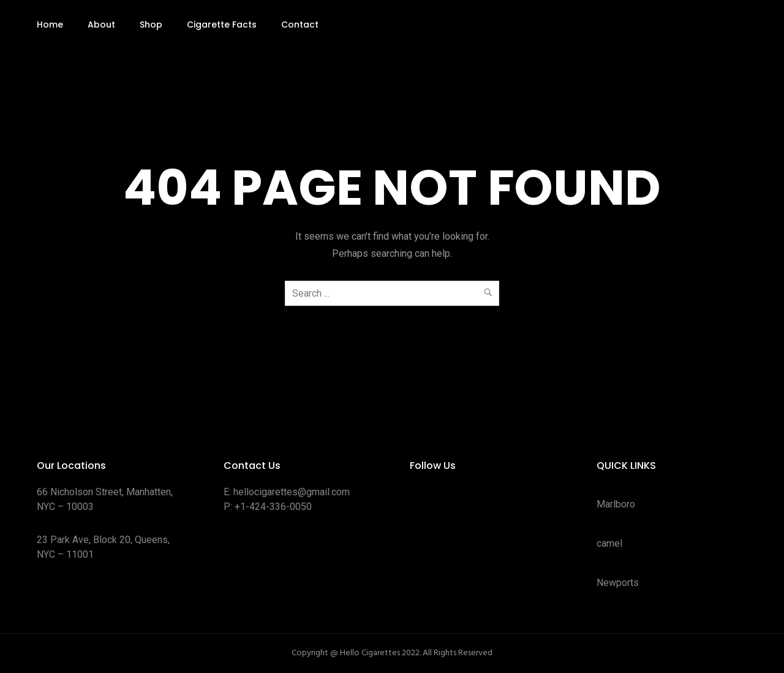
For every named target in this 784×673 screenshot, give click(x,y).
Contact (300, 25)
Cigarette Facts (222, 25)
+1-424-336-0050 (273, 507)
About (101, 25)
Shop (151, 25)
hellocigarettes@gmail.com (292, 492)
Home (50, 25)
